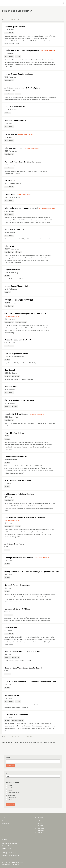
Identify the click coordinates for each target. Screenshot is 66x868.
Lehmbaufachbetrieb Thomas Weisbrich (21, 208)
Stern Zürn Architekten (14, 433)
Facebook (41, 828)
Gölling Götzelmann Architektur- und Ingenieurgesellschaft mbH (32, 571)
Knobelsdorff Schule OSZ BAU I (18, 609)
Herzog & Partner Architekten (17, 585)
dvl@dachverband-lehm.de (11, 855)
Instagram (41, 830)
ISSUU (40, 823)
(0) (9, 853)
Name (15, 20)
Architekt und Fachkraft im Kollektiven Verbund (25, 518)
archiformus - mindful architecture (19, 494)
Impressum (16, 865)
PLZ (12, 20)
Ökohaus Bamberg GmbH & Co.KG (19, 400)
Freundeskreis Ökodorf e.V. (16, 457)
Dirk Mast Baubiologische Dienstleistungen (23, 162)
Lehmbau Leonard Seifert (15, 120)
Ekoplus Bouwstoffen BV (15, 107)
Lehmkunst (9, 246)
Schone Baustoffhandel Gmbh (17, 286)
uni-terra (40, 826)
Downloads (6, 823)
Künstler (10, 800)
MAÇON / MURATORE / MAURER (19, 300)
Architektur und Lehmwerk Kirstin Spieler (22, 88)
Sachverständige (13, 793)
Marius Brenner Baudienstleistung (19, 74)
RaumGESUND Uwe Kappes (16, 414)
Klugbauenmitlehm (12, 270)
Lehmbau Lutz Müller (13, 148)
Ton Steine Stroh (12, 695)
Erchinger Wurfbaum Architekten (19, 558)
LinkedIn (40, 833)
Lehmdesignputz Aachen (15, 27)
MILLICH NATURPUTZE (14, 229)
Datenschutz (6, 865)
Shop (4, 821)
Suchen (10, 765)
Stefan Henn (10, 194)
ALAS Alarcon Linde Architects (18, 480)
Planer (9, 785)
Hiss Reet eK (10, 370)
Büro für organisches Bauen (16, 353)
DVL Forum (41, 821)
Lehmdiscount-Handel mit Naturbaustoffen (23, 651)
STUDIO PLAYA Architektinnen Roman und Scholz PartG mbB (30, 682)
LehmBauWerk (11, 628)
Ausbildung (11, 795)
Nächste (29, 737)
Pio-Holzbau (10, 181)
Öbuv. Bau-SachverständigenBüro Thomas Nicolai (25, 314)
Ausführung (11, 797)
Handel (10, 790)
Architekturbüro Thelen (14, 544)
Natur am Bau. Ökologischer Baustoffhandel (23, 668)
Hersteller (10, 788)
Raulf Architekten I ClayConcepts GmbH (22, 50)
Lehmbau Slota (11, 386)
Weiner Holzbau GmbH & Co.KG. (18, 340)
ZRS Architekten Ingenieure (16, 714)
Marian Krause (11, 134)
